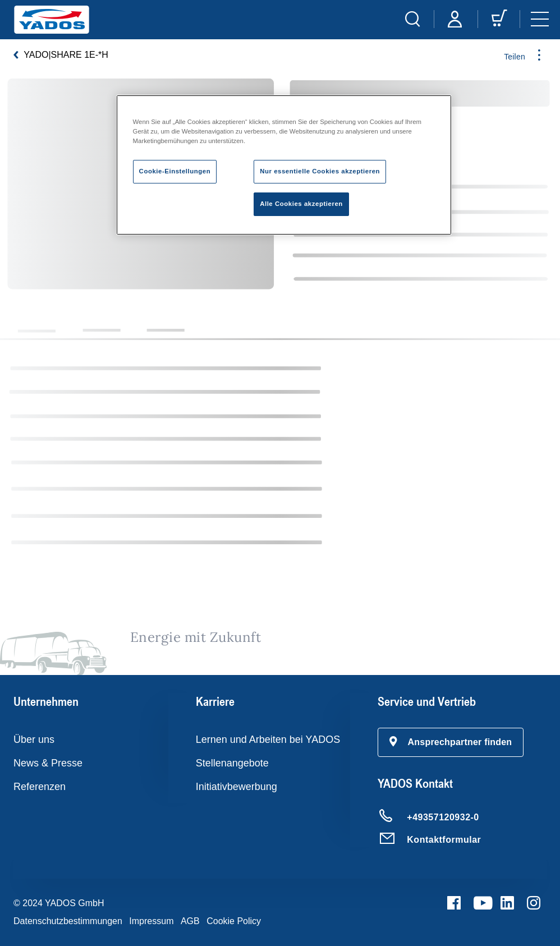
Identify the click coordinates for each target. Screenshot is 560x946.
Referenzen (40, 787)
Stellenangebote (232, 763)
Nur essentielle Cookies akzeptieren (320, 171)
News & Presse (48, 763)
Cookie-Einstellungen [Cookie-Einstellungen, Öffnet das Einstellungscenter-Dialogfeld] (175, 171)
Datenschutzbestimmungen (68, 921)
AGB (190, 921)
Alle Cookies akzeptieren (301, 204)
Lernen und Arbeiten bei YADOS (268, 740)
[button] (451, 742)
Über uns (34, 740)
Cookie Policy (234, 921)
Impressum (151, 921)
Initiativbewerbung (237, 787)
